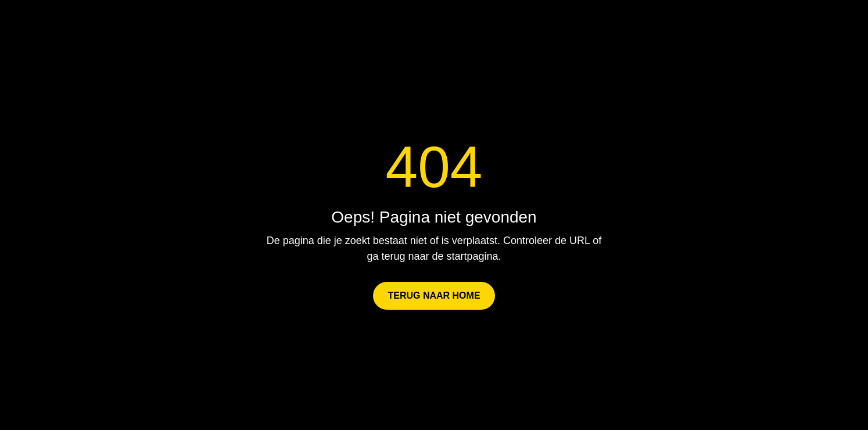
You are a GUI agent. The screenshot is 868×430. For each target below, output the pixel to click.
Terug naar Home (434, 295)
